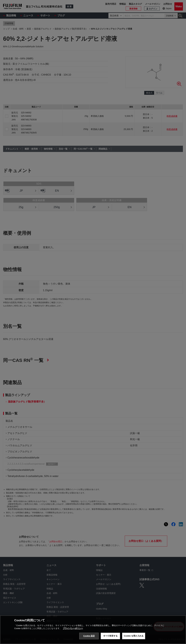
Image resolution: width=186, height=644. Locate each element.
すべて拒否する (110, 636)
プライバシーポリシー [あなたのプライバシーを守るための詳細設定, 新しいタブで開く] (73, 628)
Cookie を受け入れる (134, 636)
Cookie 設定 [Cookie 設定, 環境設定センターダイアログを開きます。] (89, 636)
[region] (93, 630)
